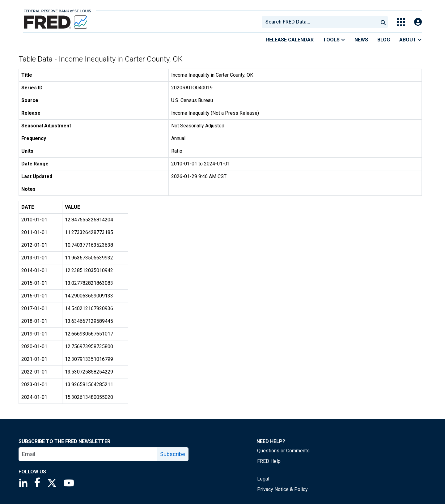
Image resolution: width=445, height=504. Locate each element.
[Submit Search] (383, 22)
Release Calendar (290, 40)
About (411, 40)
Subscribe (173, 454)
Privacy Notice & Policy (282, 489)
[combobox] (320, 22)
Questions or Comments (283, 451)
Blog (384, 40)
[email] (88, 454)
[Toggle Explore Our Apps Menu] (401, 22)
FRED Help (269, 461)
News (361, 40)
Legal (263, 479)
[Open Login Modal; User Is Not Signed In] (418, 22)
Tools (334, 40)
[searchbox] (321, 22)
